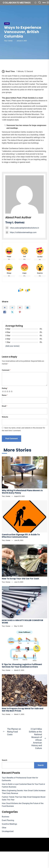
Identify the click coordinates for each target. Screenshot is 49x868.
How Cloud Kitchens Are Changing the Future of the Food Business (23, 805)
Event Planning (8, 820)
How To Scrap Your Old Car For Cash (20, 579)
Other (7, 24)
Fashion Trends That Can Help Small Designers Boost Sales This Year (24, 798)
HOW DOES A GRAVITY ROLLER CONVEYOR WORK (22, 621)
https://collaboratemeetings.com (21, 232)
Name (5, 395)
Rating (5, 388)
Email (5, 406)
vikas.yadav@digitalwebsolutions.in (22, 228)
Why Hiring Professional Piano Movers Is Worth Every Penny (22, 492)
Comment (6, 370)
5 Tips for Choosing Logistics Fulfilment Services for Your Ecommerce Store (22, 666)
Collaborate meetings (17, 3)
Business (6, 817)
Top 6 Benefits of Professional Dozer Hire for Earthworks (20, 779)
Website (5, 417)
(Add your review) (12, 346)
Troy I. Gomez (8, 41)
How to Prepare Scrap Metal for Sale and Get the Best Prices (23, 710)
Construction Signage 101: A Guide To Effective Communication (21, 536)
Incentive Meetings (9, 824)
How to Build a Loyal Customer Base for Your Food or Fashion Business (23, 785)
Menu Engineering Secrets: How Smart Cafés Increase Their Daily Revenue (24, 792)
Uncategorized (8, 831)
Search (4, 760)
